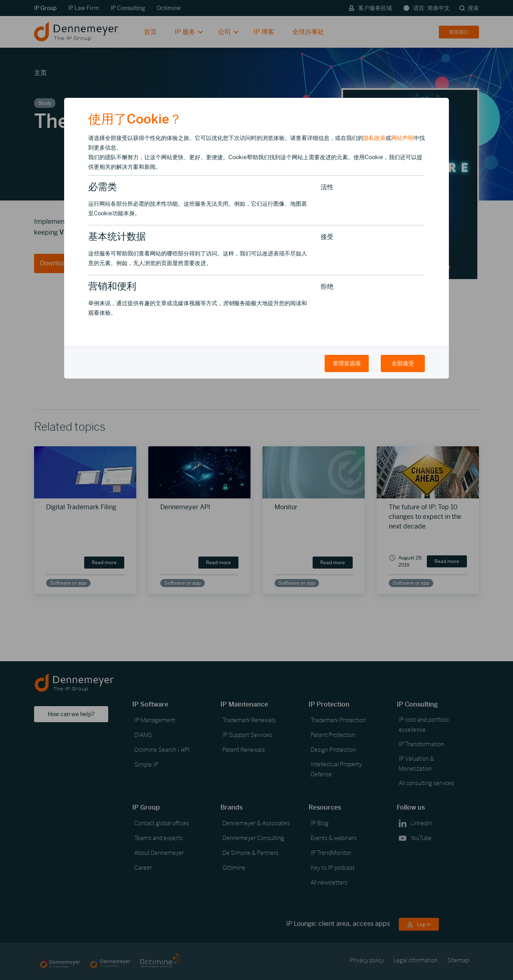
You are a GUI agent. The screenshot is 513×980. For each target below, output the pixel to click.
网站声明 (402, 138)
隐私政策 (374, 138)
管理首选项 (347, 363)
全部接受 (403, 363)
